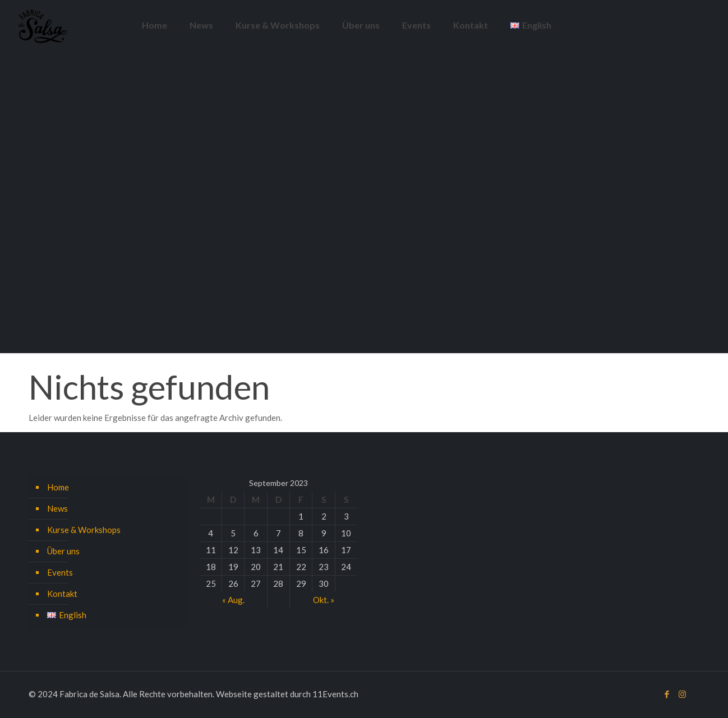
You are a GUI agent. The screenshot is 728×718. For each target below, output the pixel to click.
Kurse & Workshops (84, 530)
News (57, 508)
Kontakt (62, 594)
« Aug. (233, 600)
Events (60, 572)
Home (58, 487)
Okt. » (324, 600)
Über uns (63, 551)
